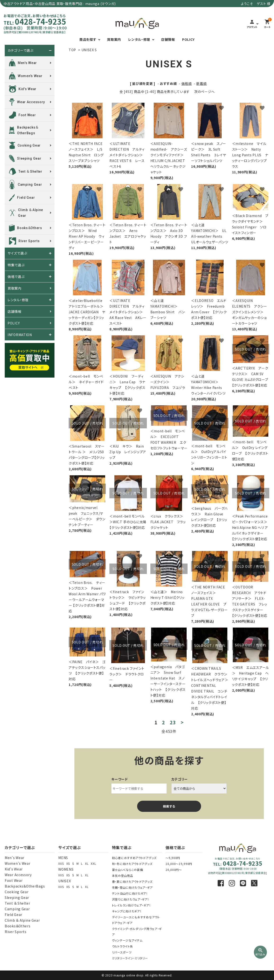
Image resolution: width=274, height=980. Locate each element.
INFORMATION (20, 335)
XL (87, 863)
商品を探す (88, 39)
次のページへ (204, 92)
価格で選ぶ (16, 277)
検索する (169, 806)
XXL (93, 863)
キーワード (120, 779)
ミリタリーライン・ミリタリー (130, 958)
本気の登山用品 (123, 876)
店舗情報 (168, 39)
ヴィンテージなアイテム (127, 940)
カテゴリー (180, 779)
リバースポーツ (122, 952)
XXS (61, 863)
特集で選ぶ (16, 265)
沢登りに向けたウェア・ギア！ (131, 899)
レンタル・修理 (139, 39)
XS (68, 863)
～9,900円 (173, 858)
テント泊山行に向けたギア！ (130, 893)
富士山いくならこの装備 (128, 870)
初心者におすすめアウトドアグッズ (134, 858)
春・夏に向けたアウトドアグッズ (132, 881)
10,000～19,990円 (179, 864)
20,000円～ (174, 870)
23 (173, 722)
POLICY (188, 39)
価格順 (187, 83)
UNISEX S (89, 50)
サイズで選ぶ (17, 253)
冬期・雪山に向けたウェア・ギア (132, 887)
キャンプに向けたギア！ (127, 911)
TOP (72, 50)
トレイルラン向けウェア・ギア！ (131, 905)
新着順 (202, 83)
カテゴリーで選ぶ (20, 51)
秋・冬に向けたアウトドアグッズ (132, 864)
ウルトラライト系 (123, 946)
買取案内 (114, 39)
